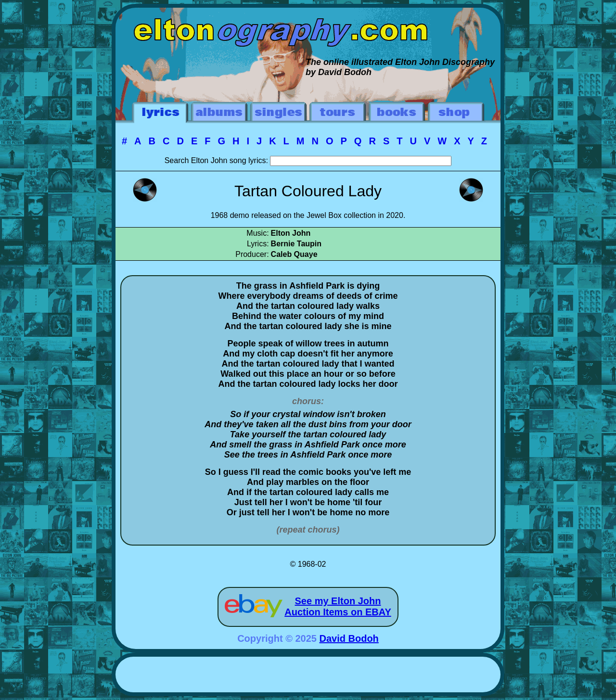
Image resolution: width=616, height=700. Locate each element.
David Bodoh (349, 638)
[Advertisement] (308, 676)
